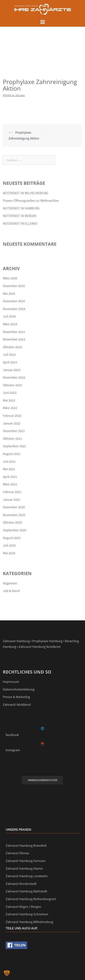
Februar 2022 (12, 416)
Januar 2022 (12, 423)
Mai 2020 (9, 553)
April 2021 (10, 477)
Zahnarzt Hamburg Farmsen (26, 861)
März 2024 (10, 324)
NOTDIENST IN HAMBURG (21, 208)
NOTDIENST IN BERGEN (20, 216)
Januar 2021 (12, 500)
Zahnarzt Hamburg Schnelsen (27, 914)
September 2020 (15, 530)
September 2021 (15, 446)
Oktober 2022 (12, 385)
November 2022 (14, 377)
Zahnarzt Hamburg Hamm (24, 868)
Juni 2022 (10, 393)
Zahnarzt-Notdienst (17, 704)
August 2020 (12, 538)
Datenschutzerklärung (19, 689)
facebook (12, 735)
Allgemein (10, 583)
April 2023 (10, 362)
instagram (13, 750)
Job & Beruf (11, 591)
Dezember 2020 (14, 507)
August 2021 (12, 454)
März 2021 (10, 484)
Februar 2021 (12, 492)
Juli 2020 (9, 545)
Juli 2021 (9, 461)
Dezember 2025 (14, 286)
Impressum (11, 682)
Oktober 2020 (12, 522)
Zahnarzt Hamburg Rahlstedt (26, 891)
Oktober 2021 (12, 438)
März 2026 (10, 278)
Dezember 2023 (14, 332)
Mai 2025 (9, 294)
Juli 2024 (9, 316)
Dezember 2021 (14, 431)
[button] (7, 973)
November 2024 (14, 309)
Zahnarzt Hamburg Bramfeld (26, 845)
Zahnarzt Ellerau (17, 853)
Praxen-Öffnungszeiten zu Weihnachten (31, 200)
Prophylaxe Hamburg (47, 641)
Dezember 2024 (14, 301)
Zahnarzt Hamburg (16, 641)
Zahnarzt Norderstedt (21, 884)
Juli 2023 (9, 354)
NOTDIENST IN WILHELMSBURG (26, 193)
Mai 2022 (9, 400)
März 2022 (10, 408)
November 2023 (14, 339)
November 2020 (14, 515)
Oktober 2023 (12, 347)
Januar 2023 (12, 370)
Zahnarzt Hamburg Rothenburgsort (31, 899)
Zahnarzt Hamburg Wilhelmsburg (29, 922)
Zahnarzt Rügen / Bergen (23, 907)
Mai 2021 (9, 469)
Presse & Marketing (16, 697)
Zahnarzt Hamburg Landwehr (27, 876)
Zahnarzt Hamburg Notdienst (40, 647)
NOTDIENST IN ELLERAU (20, 223)
